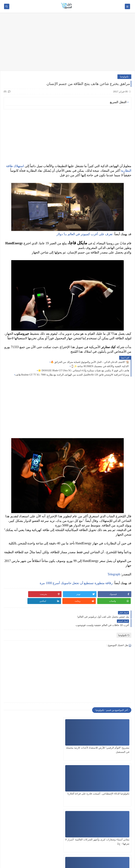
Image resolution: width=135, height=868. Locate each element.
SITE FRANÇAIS (123, 855)
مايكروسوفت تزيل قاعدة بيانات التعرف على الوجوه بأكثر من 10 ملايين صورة (70, 782)
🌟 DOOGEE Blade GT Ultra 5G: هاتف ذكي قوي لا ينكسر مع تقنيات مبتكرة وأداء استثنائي (83, 371)
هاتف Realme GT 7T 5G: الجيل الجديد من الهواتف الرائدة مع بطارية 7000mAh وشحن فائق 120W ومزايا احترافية (72, 375)
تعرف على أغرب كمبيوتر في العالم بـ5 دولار (85, 234)
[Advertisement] (67, 43)
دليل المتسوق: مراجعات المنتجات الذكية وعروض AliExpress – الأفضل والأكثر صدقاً (71, 864)
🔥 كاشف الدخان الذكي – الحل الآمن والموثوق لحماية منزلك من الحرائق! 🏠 (90, 362)
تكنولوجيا (124, 77)
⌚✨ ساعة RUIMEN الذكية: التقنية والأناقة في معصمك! (100, 366)
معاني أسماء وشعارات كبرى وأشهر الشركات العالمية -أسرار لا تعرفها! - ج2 (24, 736)
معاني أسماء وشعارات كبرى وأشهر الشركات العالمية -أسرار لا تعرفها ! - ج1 (111, 782)
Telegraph (114, 574)
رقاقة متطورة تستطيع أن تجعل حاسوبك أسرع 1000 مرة (76, 583)
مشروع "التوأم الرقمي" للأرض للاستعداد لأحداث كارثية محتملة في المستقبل (111, 736)
